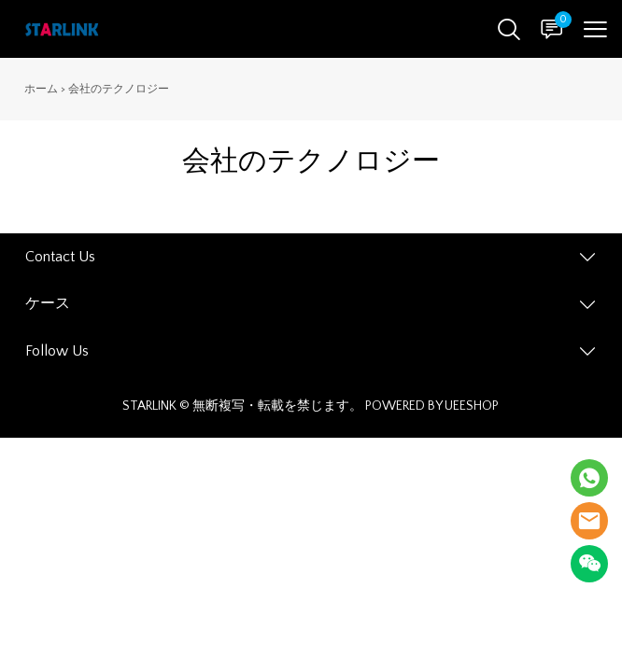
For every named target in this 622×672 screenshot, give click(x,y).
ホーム (41, 89)
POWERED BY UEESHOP (432, 406)
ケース (48, 303)
